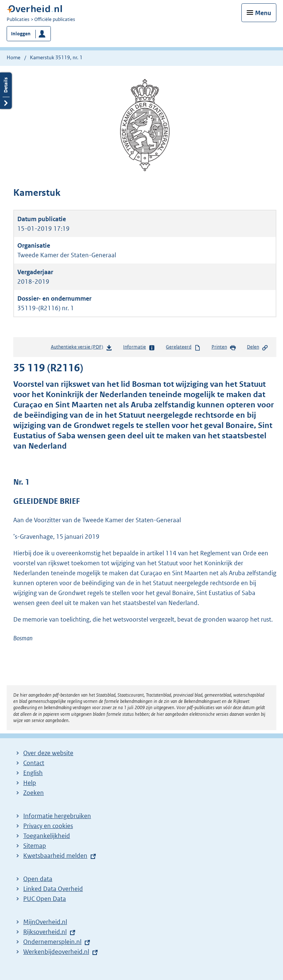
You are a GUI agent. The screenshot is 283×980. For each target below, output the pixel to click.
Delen (258, 347)
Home (13, 57)
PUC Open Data (45, 899)
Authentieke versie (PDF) (82, 348)
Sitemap (35, 846)
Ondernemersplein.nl (52, 942)
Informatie (139, 347)
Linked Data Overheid (53, 889)
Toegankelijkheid (47, 836)
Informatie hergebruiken (57, 816)
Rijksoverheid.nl (45, 932)
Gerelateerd (183, 347)
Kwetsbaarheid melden (55, 856)
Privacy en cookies (48, 826)
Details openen (6, 91)
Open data (38, 879)
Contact (34, 763)
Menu (263, 13)
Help (30, 783)
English (33, 773)
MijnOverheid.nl (45, 922)
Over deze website (48, 753)
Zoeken (34, 793)
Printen (224, 347)
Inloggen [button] (21, 34)
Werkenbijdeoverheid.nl (56, 952)
